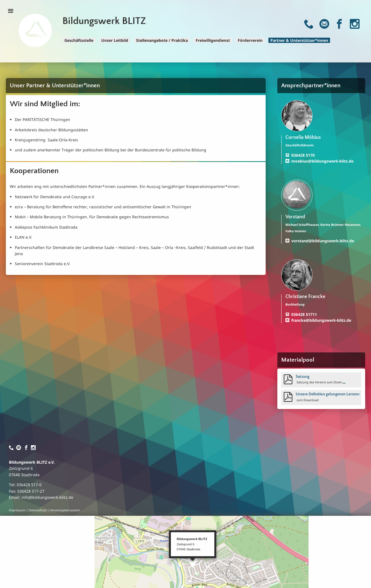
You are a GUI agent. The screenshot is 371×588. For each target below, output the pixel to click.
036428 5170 (303, 155)
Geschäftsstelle (79, 40)
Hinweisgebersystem (65, 510)
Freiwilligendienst (213, 40)
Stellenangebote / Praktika (162, 40)
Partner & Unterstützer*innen (299, 40)
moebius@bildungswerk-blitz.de (322, 161)
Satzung (303, 377)
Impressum (17, 510)
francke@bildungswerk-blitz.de (321, 320)
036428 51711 (304, 314)
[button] (193, 562)
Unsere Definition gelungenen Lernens (328, 394)
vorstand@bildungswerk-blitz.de (323, 241)
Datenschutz (38, 510)
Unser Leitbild (115, 40)
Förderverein (250, 40)
